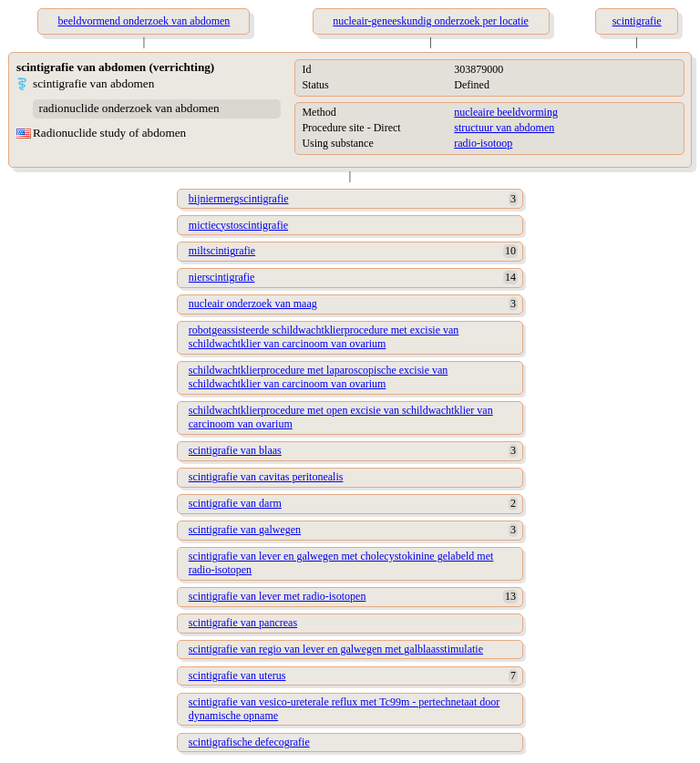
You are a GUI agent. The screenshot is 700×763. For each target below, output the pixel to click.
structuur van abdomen (504, 128)
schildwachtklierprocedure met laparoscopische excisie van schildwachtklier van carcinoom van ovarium (319, 377)
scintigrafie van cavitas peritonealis (266, 477)
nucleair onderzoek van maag (253, 304)
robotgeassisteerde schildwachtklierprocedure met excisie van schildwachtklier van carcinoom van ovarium (324, 337)
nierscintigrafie (222, 277)
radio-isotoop (483, 143)
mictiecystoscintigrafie (238, 225)
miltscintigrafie (222, 251)
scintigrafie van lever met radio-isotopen (278, 596)
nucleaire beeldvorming (506, 112)
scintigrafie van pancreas (243, 623)
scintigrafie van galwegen (245, 530)
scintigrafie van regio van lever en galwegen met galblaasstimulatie (336, 649)
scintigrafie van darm (235, 503)
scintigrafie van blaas (235, 450)
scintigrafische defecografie (249, 742)
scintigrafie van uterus (237, 675)
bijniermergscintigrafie (239, 199)
